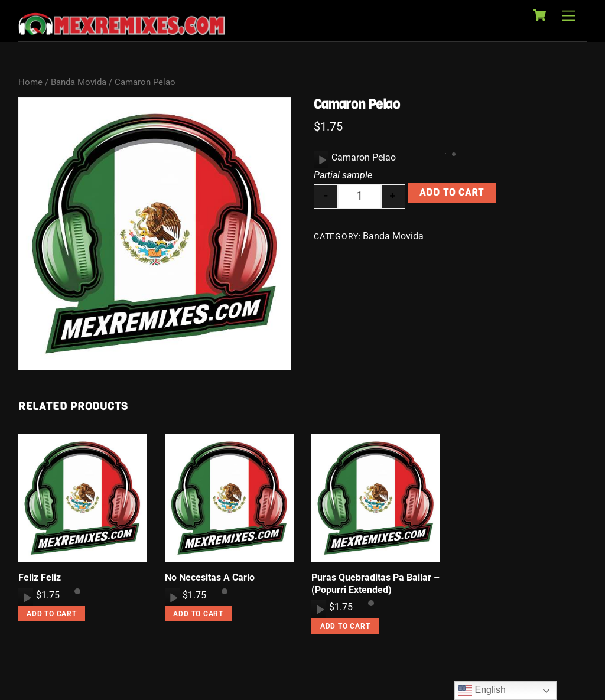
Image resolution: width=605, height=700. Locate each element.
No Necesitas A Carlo (210, 577)
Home (30, 82)
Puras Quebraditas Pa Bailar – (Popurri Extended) (375, 584)
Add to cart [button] (52, 614)
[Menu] (569, 16)
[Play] (321, 159)
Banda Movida (79, 82)
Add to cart (452, 192)
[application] (321, 159)
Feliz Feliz (40, 577)
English (482, 691)
